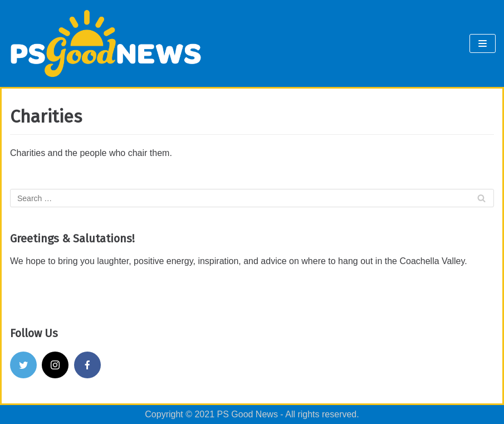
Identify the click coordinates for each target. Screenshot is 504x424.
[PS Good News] (106, 43)
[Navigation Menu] (483, 43)
